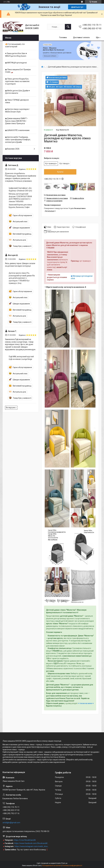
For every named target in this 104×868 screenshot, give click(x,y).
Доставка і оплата (81, 37)
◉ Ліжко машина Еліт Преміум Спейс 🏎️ (18, 71)
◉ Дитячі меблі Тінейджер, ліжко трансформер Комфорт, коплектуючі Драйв (18, 140)
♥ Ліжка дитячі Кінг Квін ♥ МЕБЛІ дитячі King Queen (16, 55)
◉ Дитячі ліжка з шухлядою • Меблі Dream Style (18, 110)
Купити (60, 172)
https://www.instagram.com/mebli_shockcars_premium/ (32, 846)
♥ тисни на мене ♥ (86, 703)
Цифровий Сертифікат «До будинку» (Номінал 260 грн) (20, 189)
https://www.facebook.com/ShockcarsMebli (32, 843)
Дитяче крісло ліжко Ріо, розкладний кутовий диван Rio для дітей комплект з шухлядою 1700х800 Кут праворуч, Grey (22, 278)
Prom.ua (64, 863)
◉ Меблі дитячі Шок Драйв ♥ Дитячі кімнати (17, 92)
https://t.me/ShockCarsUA (25, 840)
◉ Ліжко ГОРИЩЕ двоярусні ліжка (17, 101)
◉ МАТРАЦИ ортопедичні (16, 63)
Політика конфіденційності (72, 866)
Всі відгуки (10, 408)
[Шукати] (68, 27)
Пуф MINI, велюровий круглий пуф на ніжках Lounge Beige (21, 358)
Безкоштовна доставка (56, 195)
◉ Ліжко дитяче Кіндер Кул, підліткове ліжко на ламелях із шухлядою (17, 81)
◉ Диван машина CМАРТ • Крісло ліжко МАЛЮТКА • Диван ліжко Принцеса (16, 121)
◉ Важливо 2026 (12, 149)
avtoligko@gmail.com (11, 823)
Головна (63, 37)
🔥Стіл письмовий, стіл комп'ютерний (15, 45)
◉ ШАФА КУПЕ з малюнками (17, 130)
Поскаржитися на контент (52, 866)
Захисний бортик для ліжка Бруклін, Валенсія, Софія (20, 206)
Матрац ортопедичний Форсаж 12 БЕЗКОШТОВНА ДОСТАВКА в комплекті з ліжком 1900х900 (20, 198)
